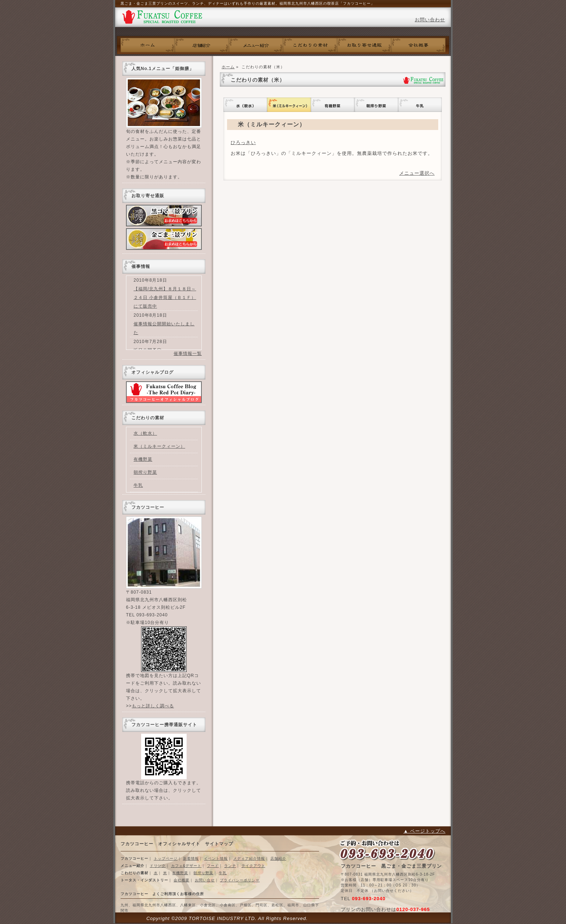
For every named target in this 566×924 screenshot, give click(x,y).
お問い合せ (205, 880)
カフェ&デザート (186, 866)
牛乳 (420, 105)
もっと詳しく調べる (153, 706)
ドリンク (158, 866)
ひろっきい (243, 142)
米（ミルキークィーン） (289, 105)
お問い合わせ (430, 20)
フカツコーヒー (162, 18)
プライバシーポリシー (240, 880)
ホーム (148, 45)
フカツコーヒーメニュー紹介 (256, 45)
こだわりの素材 (310, 45)
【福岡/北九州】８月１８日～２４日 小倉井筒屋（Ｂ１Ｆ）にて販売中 (165, 298)
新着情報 (191, 858)
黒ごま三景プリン (164, 216)
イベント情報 (216, 858)
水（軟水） (245, 105)
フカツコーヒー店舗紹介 (202, 45)
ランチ (230, 866)
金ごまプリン (164, 239)
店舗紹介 (278, 858)
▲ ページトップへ (425, 831)
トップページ (166, 858)
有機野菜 (333, 105)
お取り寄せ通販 (364, 45)
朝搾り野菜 (376, 105)
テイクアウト (253, 866)
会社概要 (418, 45)
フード (213, 866)
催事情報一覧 (188, 353)
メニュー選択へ (417, 173)
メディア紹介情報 (249, 858)
